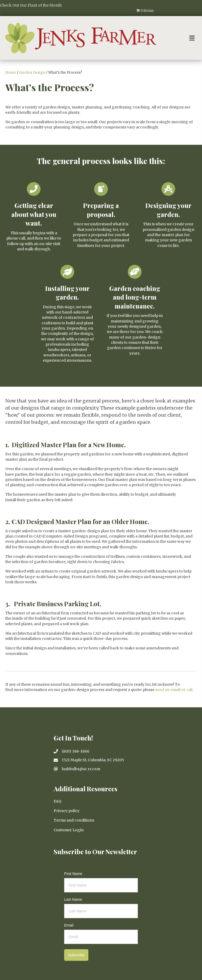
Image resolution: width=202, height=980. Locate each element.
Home (11, 73)
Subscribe (76, 955)
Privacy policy (67, 811)
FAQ (57, 801)
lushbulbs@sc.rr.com (81, 769)
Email (69, 925)
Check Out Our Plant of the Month (31, 5)
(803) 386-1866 (76, 751)
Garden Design (32, 73)
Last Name (73, 899)
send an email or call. (174, 690)
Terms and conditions (74, 820)
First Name (73, 874)
